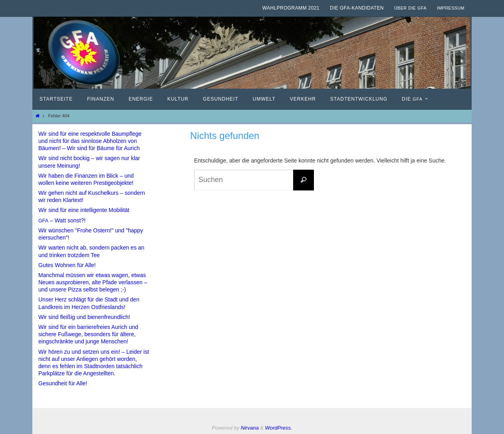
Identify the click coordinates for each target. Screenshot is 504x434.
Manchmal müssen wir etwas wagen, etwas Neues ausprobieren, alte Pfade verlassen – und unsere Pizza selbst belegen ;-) (93, 282)
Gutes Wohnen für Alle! (67, 265)
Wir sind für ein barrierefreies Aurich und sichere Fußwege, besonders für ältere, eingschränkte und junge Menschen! (88, 334)
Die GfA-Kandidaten (357, 8)
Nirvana (250, 428)
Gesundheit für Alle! (63, 383)
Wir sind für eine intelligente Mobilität (84, 210)
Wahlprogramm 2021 (291, 8)
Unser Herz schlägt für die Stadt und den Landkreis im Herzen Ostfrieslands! (89, 303)
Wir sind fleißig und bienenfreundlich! (84, 317)
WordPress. (279, 428)
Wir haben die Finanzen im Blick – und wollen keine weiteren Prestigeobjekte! (86, 179)
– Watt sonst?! (62, 220)
